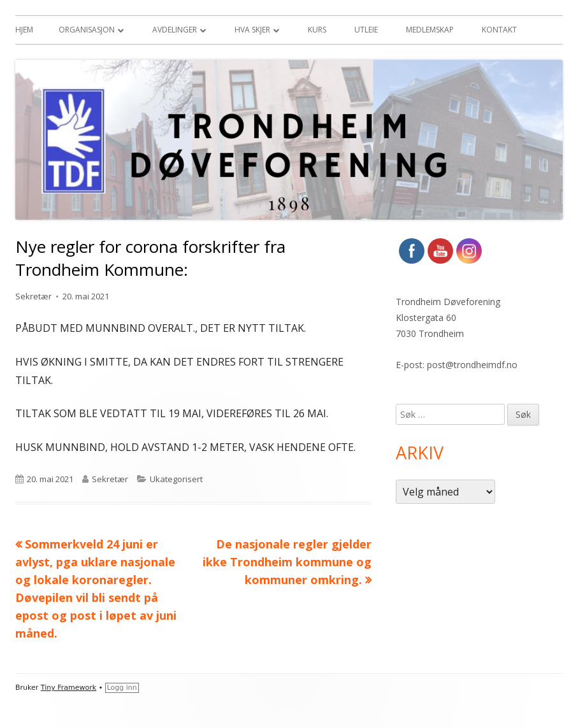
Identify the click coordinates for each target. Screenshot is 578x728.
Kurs (317, 30)
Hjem (24, 30)
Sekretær (33, 296)
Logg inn (122, 688)
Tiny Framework (69, 688)
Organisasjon (87, 30)
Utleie (366, 30)
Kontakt (499, 30)
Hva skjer (252, 30)
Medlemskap (430, 30)
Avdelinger (175, 30)
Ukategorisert (176, 479)
